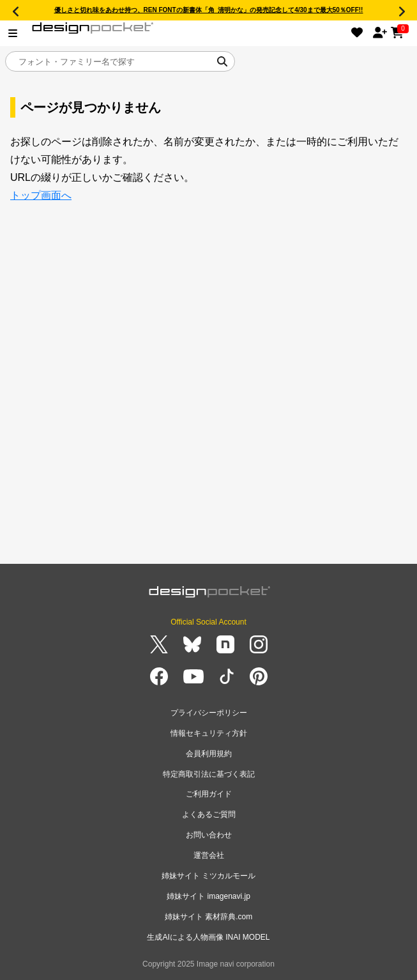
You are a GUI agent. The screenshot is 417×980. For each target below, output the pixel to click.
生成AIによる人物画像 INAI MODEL (208, 937)
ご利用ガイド (209, 794)
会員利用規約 (209, 754)
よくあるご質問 (209, 814)
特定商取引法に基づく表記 (209, 774)
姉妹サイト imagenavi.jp (208, 896)
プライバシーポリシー (209, 713)
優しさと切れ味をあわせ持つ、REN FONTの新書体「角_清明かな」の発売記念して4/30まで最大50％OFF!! (209, 10)
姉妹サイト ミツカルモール (208, 876)
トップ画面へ (41, 195)
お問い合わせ (209, 835)
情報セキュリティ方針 (209, 733)
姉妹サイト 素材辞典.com (208, 917)
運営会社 (209, 855)
